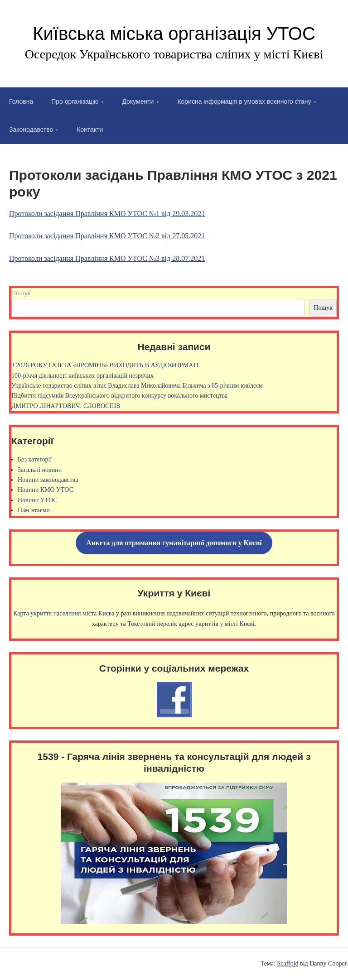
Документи (138, 101)
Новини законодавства (48, 480)
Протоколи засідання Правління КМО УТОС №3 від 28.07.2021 (107, 258)
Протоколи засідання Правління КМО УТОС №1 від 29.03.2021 (107, 214)
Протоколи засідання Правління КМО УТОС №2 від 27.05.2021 (107, 236)
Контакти (90, 130)
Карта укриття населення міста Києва (64, 613)
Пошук (21, 293)
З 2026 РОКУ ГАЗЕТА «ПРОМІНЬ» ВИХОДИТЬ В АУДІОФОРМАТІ (105, 365)
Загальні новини (40, 470)
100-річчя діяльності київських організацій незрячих (82, 376)
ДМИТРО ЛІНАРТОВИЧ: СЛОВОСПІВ (66, 406)
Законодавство (31, 130)
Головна (21, 101)
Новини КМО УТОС (46, 490)
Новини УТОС (38, 500)
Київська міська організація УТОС (174, 34)
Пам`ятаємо (34, 510)
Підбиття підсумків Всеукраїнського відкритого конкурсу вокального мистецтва (119, 396)
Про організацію (75, 101)
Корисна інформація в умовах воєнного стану (244, 101)
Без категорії (35, 459)
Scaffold (288, 963)
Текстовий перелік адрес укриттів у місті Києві (191, 624)
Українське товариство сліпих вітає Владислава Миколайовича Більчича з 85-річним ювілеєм (137, 386)
